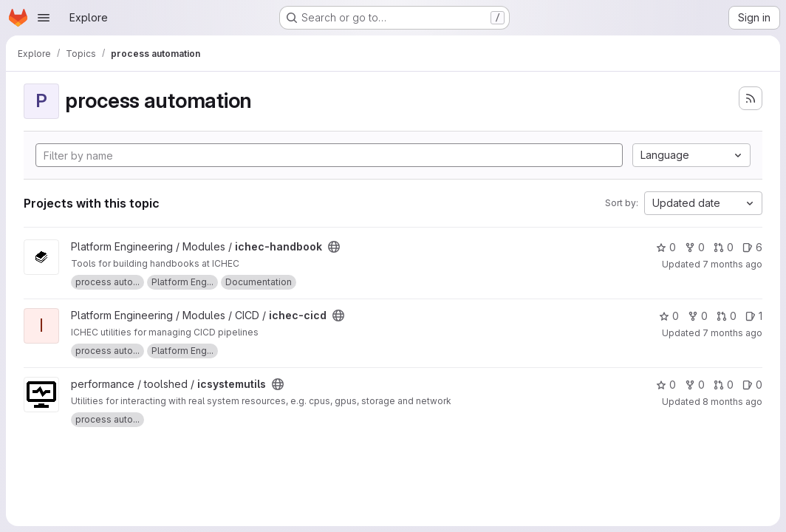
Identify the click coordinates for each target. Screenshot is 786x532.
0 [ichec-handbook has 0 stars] (666, 247)
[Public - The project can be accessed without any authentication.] (334, 247)
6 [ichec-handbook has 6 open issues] (752, 247)
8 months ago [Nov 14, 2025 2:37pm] (732, 402)
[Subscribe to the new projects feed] (751, 98)
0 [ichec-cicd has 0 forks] (698, 316)
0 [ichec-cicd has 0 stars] (669, 316)
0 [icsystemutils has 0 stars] (666, 385)
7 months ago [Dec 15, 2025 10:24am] (732, 264)
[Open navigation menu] (44, 18)
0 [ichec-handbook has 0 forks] (695, 247)
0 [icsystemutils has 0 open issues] (752, 385)
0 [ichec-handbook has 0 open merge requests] (724, 247)
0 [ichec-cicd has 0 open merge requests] (727, 316)
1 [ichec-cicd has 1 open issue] (754, 316)
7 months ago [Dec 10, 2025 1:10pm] (732, 333)
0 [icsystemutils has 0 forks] (695, 385)
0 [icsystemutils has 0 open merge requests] (724, 385)
